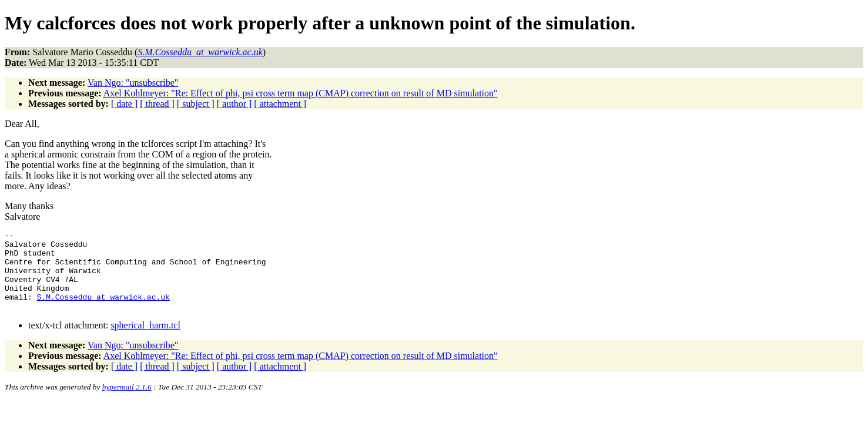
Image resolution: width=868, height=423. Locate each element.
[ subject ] (196, 104)
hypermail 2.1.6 (127, 403)
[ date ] (124, 104)
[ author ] (234, 104)
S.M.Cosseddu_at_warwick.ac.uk (103, 311)
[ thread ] (157, 104)
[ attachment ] (280, 104)
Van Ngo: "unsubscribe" (133, 83)
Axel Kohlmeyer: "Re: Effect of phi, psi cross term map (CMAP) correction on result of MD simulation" (301, 93)
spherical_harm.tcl (145, 341)
